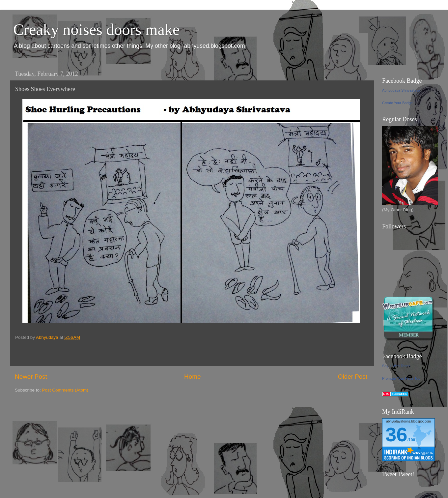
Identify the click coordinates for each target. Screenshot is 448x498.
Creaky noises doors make (96, 29)
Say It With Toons (396, 366)
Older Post (353, 377)
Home (192, 377)
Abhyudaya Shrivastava (401, 90)
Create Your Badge (397, 103)
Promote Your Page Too (401, 378)
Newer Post (31, 377)
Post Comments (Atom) (65, 390)
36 (396, 435)
